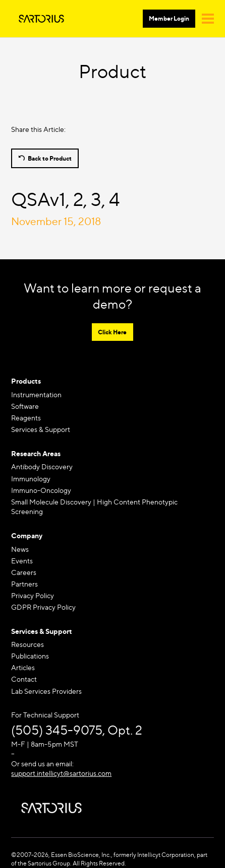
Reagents (26, 418)
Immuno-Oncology (41, 490)
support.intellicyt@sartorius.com (61, 773)
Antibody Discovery (42, 466)
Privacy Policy (33, 595)
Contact (24, 679)
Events (22, 561)
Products (26, 381)
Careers (24, 572)
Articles (23, 667)
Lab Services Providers (46, 691)
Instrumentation (36, 394)
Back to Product (50, 158)
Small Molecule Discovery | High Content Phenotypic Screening (94, 507)
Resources (27, 644)
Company (27, 535)
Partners (24, 584)
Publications (30, 656)
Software (25, 406)
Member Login (169, 18)
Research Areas (36, 453)
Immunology (31, 479)
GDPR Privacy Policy (43, 607)
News (20, 549)
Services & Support (41, 429)
